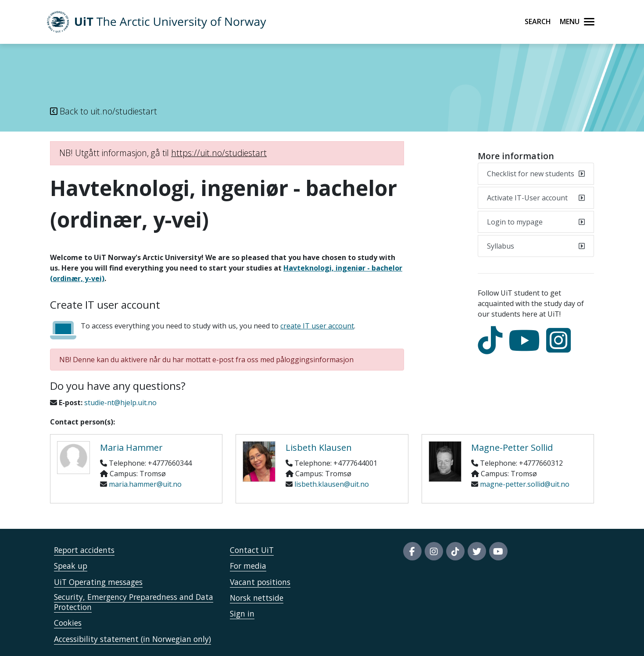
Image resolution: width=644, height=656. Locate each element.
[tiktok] (492, 348)
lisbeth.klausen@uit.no (332, 484)
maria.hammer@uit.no (145, 484)
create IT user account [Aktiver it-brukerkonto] (317, 326)
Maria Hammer (131, 447)
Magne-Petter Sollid (512, 447)
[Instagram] (561, 348)
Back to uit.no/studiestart (104, 111)
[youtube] (526, 348)
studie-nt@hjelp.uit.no (120, 403)
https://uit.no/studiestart (219, 153)
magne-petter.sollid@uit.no (525, 484)
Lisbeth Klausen (319, 447)
